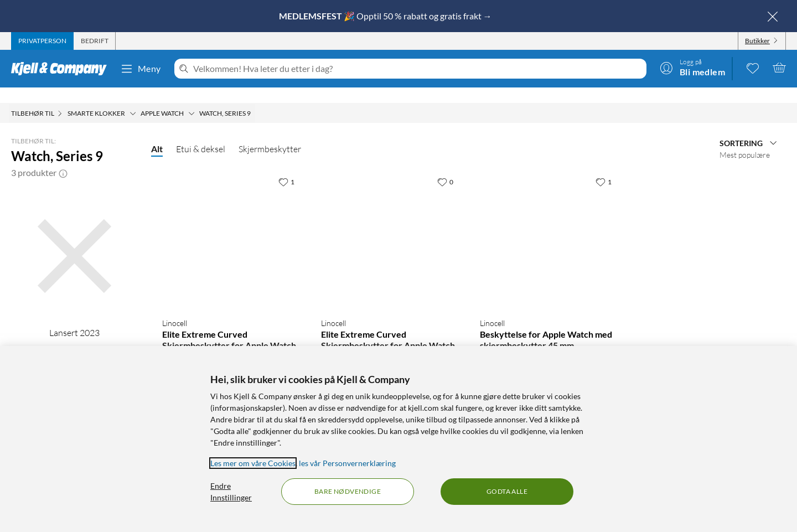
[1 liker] (286, 166)
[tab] (42, 41)
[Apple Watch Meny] (192, 98)
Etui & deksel (201, 133)
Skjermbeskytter (270, 133)
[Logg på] (692, 68)
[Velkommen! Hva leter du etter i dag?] (418, 69)
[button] (63, 157)
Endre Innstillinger (231, 492)
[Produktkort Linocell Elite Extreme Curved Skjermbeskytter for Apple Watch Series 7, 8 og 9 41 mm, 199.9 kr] (231, 224)
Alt (157, 133)
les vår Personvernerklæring (347, 463)
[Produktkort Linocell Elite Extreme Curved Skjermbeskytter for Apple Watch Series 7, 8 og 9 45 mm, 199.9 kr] (389, 224)
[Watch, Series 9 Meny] (254, 98)
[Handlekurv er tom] (779, 68)
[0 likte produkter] (753, 68)
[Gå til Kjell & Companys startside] (62, 69)
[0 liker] (445, 166)
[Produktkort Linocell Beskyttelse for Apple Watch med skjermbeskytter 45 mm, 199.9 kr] (548, 224)
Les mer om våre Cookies (253, 463)
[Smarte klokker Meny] (133, 98)
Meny (141, 69)
